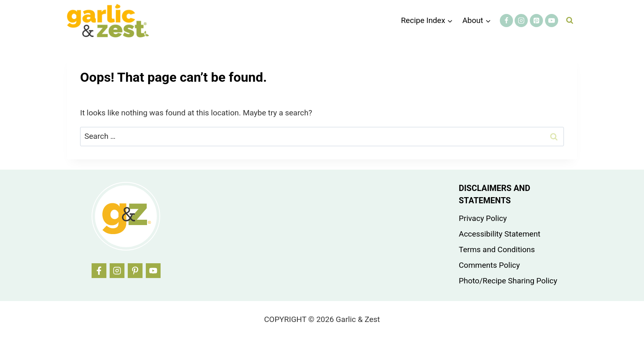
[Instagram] (521, 21)
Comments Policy (489, 265)
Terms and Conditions (497, 249)
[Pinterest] (536, 21)
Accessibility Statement (500, 234)
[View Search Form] (570, 21)
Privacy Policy (483, 218)
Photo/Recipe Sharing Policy (508, 281)
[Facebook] (506, 21)
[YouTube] (552, 21)
